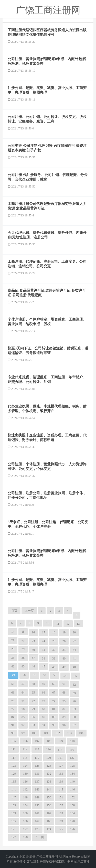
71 (23, 701)
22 (23, 641)
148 (25, 797)
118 (25, 758)
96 (64, 725)
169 (61, 821)
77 (13, 709)
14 (13, 632)
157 (61, 805)
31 (44, 650)
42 (13, 666)
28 (13, 649)
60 (54, 684)
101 (46, 733)
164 (72, 813)
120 (49, 758)
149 (37, 797)
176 (72, 829)
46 (54, 667)
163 (61, 813)
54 (65, 676)
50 (24, 675)
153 (14, 805)
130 (25, 774)
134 (72, 774)
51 (34, 675)
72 (33, 701)
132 (49, 774)
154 (25, 805)
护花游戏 (46, 862)
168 (49, 821)
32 (54, 650)
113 (37, 749)
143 (37, 789)
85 (23, 717)
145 (61, 789)
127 (61, 766)
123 (14, 766)
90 (74, 717)
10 (48, 623)
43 (23, 666)
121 (60, 758)
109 (61, 741)
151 (61, 797)
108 (49, 741)
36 (23, 658)
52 (45, 675)
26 (64, 641)
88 (54, 717)
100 (34, 733)
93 (33, 725)
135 (14, 782)
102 (58, 733)
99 (23, 733)
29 (23, 649)
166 (25, 821)
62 (74, 685)
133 (61, 774)
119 (37, 758)
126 (49, 766)
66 (44, 693)
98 (13, 733)
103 (69, 733)
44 (33, 666)
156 (49, 805)
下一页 (39, 837)
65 (33, 693)
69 (74, 693)
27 (74, 641)
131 (37, 774)
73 (44, 701)
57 (23, 684)
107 (37, 741)
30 (33, 650)
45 (44, 666)
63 (13, 693)
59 (44, 684)
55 (75, 676)
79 (33, 709)
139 (61, 782)
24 (44, 641)
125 (37, 766)
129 (14, 774)
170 (72, 821)
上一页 (29, 611)
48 (74, 667)
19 (64, 632)
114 (48, 749)
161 (37, 813)
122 (72, 758)
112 (25, 749)
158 (72, 805)
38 (44, 658)
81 (54, 709)
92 (23, 725)
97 (74, 725)
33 (64, 650)
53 (55, 675)
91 (13, 725)
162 (49, 813)
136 (25, 782)
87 (44, 717)
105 (14, 741)
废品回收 (33, 862)
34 (74, 650)
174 (49, 829)
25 (54, 641)
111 (13, 749)
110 (72, 741)
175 (61, 829)
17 (44, 632)
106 (25, 741)
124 (25, 766)
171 (14, 829)
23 (33, 641)
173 (37, 829)
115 (60, 750)
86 (33, 717)
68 (64, 693)
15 (23, 632)
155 (37, 805)
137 (37, 782)
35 (13, 658)
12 (68, 624)
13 (78, 624)
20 (74, 632)
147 (14, 797)
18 (54, 632)
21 (13, 640)
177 (14, 837)
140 (72, 782)
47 (64, 667)
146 (72, 789)
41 (74, 658)
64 (23, 693)
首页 (14, 611)
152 (72, 797)
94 (44, 725)
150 (49, 797)
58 (33, 684)
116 (72, 750)
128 (72, 766)
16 (33, 632)
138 (49, 782)
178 (25, 837)
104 (81, 733)
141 (14, 789)
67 (54, 693)
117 (14, 758)
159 (14, 813)
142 (25, 789)
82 (64, 709)
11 (58, 624)
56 (13, 684)
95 (54, 725)
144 (49, 789)
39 (54, 658)
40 (64, 658)
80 (44, 709)
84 (13, 717)
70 (13, 701)
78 (23, 709)
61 (64, 684)
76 (74, 701)
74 (54, 701)
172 (25, 829)
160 (25, 813)
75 (64, 701)
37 (33, 658)
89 (64, 717)
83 (74, 709)
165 (14, 821)
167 (37, 821)
